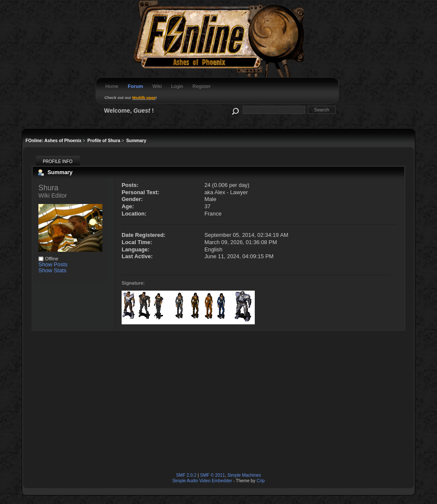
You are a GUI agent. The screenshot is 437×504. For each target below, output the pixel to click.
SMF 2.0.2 (186, 475)
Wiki (157, 86)
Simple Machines (244, 475)
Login (177, 86)
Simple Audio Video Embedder (202, 481)
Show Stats (52, 270)
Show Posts (53, 264)
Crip (261, 481)
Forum (135, 86)
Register (202, 86)
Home (112, 86)
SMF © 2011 (213, 475)
